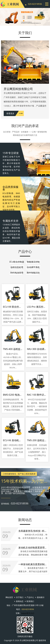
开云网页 (25, 489)
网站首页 (9, 597)
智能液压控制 (33, 262)
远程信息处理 (17, 267)
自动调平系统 (33, 267)
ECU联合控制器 (17, 262)
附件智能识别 (33, 273)
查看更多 (10, 113)
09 (5, 536)
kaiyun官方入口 (28, 613)
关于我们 (20, 597)
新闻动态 (20, 601)
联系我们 (30, 601)
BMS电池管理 (17, 273)
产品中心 (30, 597)
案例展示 (41, 597)
